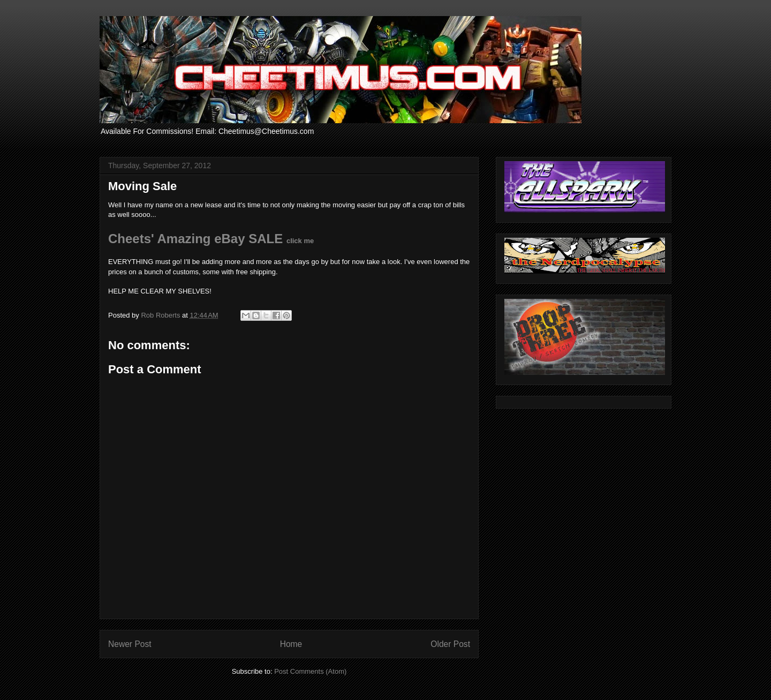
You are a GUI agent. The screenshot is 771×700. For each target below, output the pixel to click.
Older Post (450, 644)
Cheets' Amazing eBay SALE (211, 239)
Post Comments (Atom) (310, 671)
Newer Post (130, 644)
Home (291, 644)
